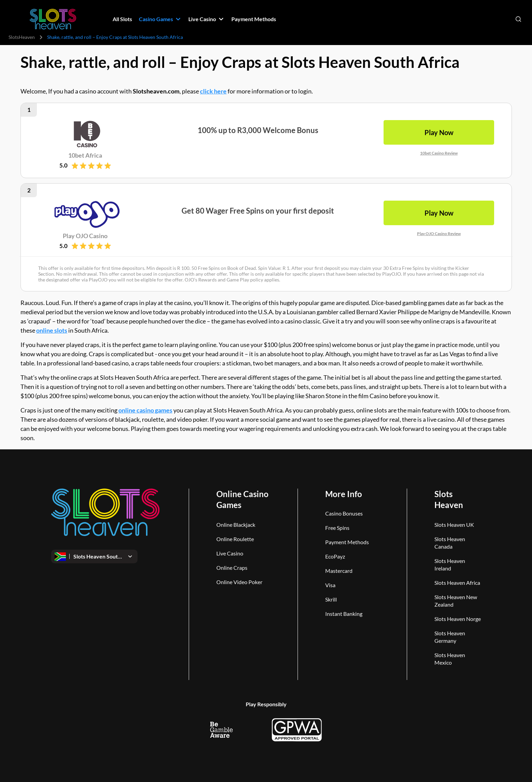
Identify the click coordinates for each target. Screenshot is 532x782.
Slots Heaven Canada (450, 543)
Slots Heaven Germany (450, 637)
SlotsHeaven (22, 37)
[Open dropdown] (94, 556)
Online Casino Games (242, 499)
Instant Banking (344, 614)
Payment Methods (347, 542)
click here (213, 91)
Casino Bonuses (344, 513)
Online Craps (232, 568)
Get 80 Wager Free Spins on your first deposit (258, 210)
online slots (52, 330)
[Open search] (518, 19)
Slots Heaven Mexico (450, 659)
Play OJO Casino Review (439, 233)
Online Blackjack (236, 525)
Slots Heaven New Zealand (456, 601)
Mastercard (339, 571)
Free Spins (337, 528)
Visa (330, 585)
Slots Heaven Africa (457, 583)
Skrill (331, 599)
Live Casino (230, 553)
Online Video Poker (239, 582)
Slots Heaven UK (454, 525)
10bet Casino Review (439, 153)
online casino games (145, 410)
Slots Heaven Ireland (450, 564)
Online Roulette (235, 539)
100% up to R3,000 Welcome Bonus (258, 130)
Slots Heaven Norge (458, 619)
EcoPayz (335, 556)
